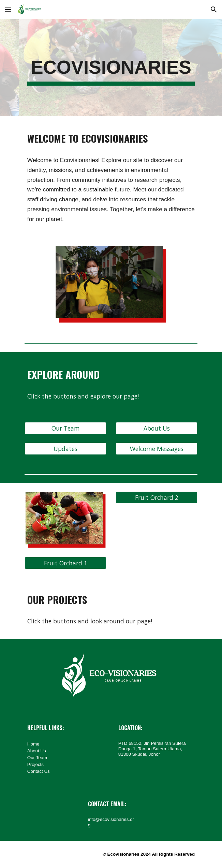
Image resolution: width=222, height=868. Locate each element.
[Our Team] (65, 428)
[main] (111, 68)
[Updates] (65, 449)
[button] (8, 9)
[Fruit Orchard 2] (157, 498)
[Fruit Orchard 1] (65, 563)
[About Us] (157, 428)
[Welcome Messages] (157, 449)
